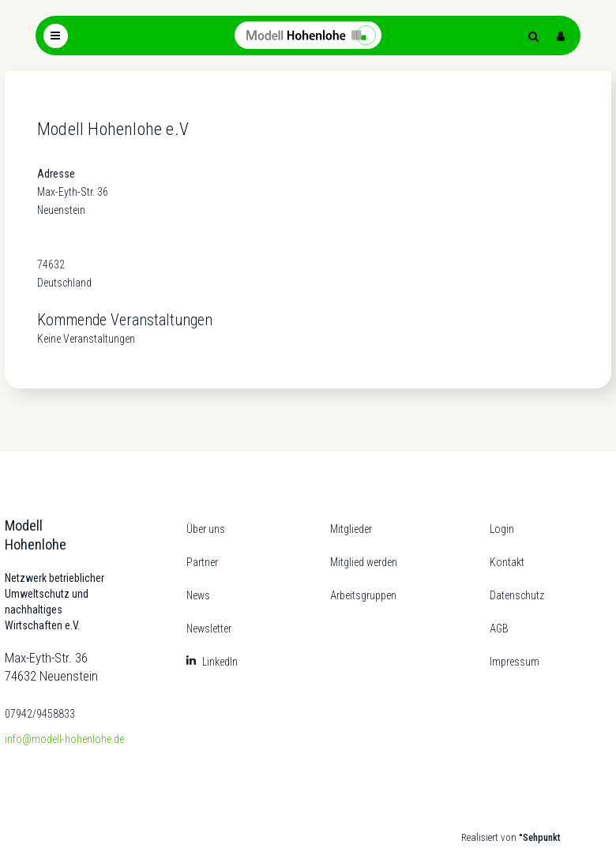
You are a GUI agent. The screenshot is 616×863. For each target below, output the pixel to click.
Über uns (206, 529)
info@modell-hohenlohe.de (64, 739)
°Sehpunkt (540, 837)
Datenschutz (517, 595)
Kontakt (507, 562)
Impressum (515, 662)
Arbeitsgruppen (363, 595)
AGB (499, 628)
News (198, 595)
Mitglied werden (364, 562)
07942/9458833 (40, 714)
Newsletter (209, 628)
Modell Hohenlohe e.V (113, 129)
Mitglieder (351, 529)
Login (502, 529)
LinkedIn (220, 662)
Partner (202, 562)
